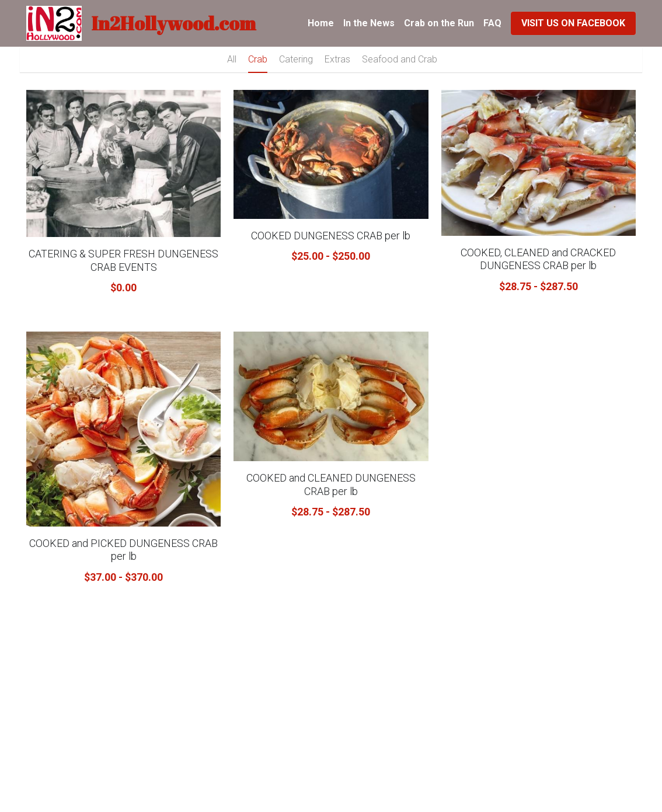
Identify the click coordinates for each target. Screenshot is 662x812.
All (232, 59)
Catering (296, 59)
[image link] (54, 22)
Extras (337, 59)
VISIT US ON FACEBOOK (573, 23)
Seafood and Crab (400, 59)
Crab (258, 59)
